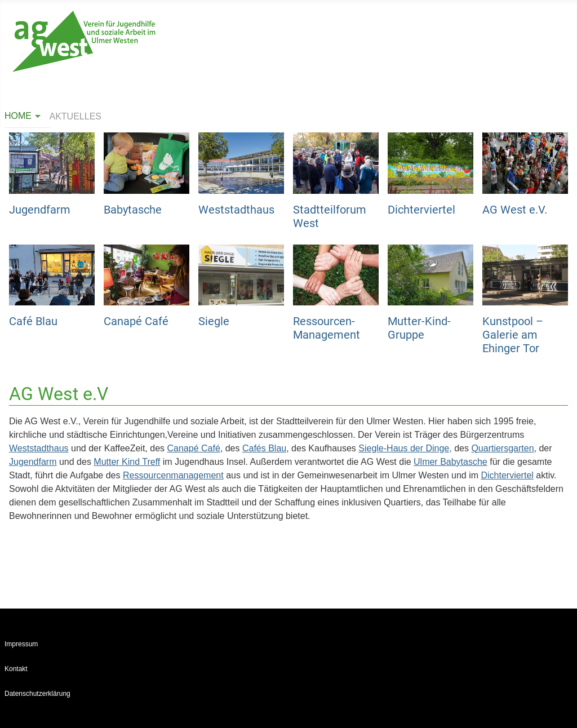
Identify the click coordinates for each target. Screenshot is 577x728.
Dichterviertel (421, 210)
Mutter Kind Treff (127, 462)
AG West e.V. (515, 210)
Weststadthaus (236, 210)
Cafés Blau (264, 448)
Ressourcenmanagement (173, 475)
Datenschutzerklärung (37, 694)
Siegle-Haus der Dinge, (405, 448)
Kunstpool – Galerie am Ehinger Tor (513, 335)
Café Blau (33, 321)
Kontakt (16, 669)
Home (18, 116)
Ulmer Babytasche (450, 462)
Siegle (214, 321)
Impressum (21, 644)
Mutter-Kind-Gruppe (419, 328)
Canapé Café (136, 321)
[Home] (36, 116)
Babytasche (133, 210)
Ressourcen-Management (327, 328)
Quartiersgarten (502, 448)
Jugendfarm (40, 210)
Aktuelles (76, 116)
